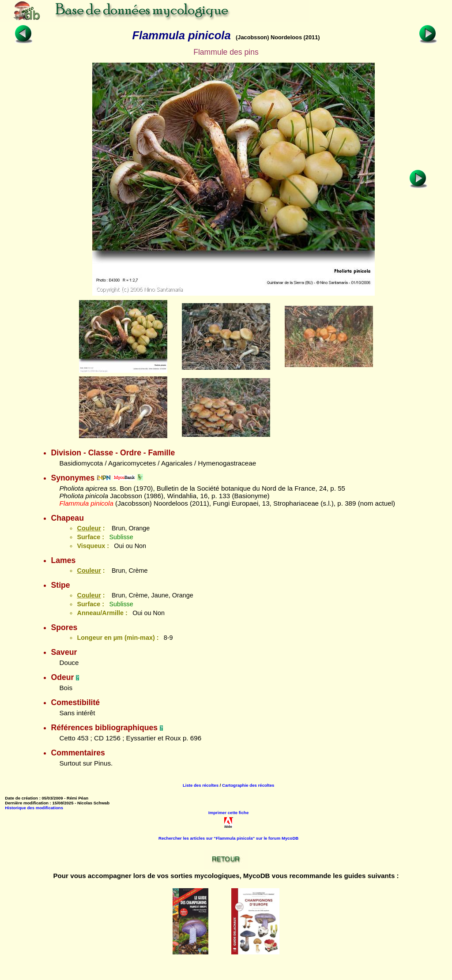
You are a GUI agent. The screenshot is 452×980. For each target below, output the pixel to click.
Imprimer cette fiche (228, 813)
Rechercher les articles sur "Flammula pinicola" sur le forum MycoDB (228, 838)
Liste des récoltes (201, 785)
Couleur (89, 528)
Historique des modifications (34, 808)
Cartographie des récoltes (248, 785)
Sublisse (121, 537)
